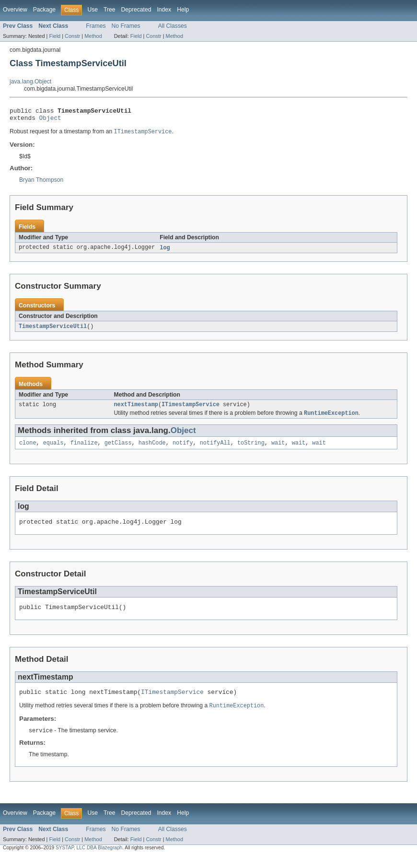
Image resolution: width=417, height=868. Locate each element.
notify (183, 449)
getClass (118, 449)
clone (28, 449)
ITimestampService (191, 410)
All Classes (173, 26)
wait (278, 449)
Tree (110, 10)
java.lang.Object (30, 82)
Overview (15, 10)
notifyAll (215, 449)
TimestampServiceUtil (53, 330)
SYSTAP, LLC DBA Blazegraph (89, 860)
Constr (72, 36)
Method (93, 36)
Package (44, 10)
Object (50, 120)
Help (183, 10)
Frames (96, 26)
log (165, 251)
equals (53, 449)
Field (55, 36)
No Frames (126, 26)
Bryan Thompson (41, 183)
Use (93, 10)
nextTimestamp (136, 410)
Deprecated (136, 10)
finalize (84, 449)
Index (164, 10)
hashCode (152, 449)
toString (251, 449)
